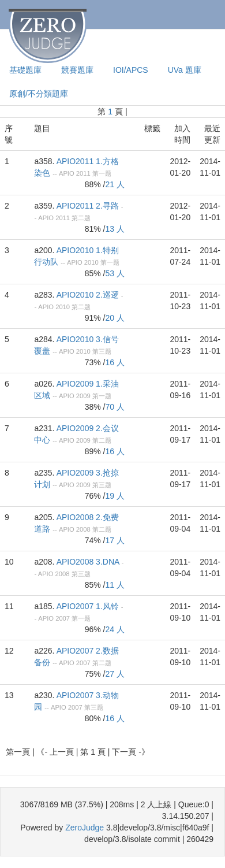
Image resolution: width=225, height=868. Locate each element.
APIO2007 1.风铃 (88, 606)
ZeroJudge (85, 828)
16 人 (115, 362)
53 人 (115, 273)
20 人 (115, 318)
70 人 (115, 407)
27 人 (115, 674)
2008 (83, 529)
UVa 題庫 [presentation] (185, 70)
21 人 (115, 184)
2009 (83, 396)
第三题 (102, 351)
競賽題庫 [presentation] (77, 70)
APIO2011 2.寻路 (88, 206)
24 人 (115, 629)
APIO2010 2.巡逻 (88, 295)
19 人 (115, 496)
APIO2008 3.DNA (88, 562)
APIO (67, 173)
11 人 (115, 585)
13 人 (115, 229)
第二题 (81, 218)
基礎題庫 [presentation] (25, 70)
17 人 (115, 540)
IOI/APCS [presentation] (131, 70)
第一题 (102, 173)
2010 (91, 262)
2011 (83, 173)
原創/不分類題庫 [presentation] (39, 94)
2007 (63, 618)
